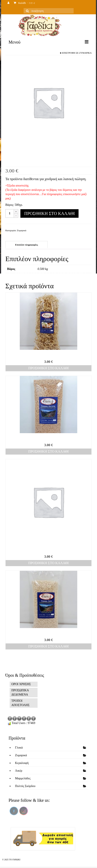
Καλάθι (24, 4)
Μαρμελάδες (23, 778)
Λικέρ (19, 771)
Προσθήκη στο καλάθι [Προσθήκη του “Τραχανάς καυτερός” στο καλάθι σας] (48, 451)
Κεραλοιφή (22, 763)
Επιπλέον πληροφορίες (26, 245)
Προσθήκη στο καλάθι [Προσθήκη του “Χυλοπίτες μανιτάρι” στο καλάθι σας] (48, 368)
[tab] (27, 245)
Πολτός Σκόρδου (25, 786)
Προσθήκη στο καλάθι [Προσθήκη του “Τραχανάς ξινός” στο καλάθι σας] (48, 646)
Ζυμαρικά (85, 53)
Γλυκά (19, 748)
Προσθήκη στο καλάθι (49, 213)
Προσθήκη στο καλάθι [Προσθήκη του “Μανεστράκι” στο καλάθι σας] (48, 563)
